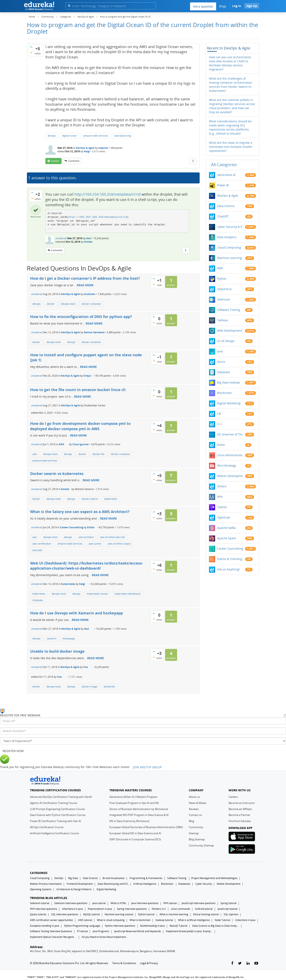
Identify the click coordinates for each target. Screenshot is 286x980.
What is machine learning (174, 914)
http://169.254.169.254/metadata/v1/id (108, 194)
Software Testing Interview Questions (51, 931)
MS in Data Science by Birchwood (129, 821)
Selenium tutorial (40, 903)
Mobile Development (231, 476)
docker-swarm (90, 499)
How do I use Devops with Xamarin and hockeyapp (76, 613)
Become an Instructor (242, 803)
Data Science (226, 206)
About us (194, 797)
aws (35, 454)
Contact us (195, 815)
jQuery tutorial (38, 914)
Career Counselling (72, 527)
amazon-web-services (96, 136)
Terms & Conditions (124, 963)
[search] (69, 6)
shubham (90, 294)
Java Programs (101, 931)
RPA (220, 497)
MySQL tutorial (91, 914)
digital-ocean (69, 136)
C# (219, 414)
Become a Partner (239, 815)
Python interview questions (120, 926)
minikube (38, 600)
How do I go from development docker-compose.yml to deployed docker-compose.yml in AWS (80, 426)
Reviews (194, 809)
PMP (220, 268)
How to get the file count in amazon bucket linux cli (78, 390)
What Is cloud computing (111, 920)
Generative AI (226, 175)
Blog (191, 821)
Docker (65, 489)
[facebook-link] (232, 963)
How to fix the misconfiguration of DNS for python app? (81, 317)
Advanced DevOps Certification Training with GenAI (61, 797)
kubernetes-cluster (97, 594)
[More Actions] (193, 161)
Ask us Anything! (228, 569)
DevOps (59, 878)
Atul (89, 238)
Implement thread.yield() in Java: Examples (189, 931)
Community (196, 827)
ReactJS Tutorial (179, 926)
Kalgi (87, 151)
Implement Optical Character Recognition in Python (53, 937)
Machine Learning (229, 258)
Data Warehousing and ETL (113, 884)
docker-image (90, 687)
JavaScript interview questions (199, 903)
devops (52, 136)
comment (74, 161)
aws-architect (86, 537)
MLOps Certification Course (47, 827)
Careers (233, 797)
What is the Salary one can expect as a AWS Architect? (80, 512)
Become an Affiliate (240, 809)
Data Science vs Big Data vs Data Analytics (216, 926)
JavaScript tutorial (228, 909)
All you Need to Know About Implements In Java (105, 937)
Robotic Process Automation (46, 884)
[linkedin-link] (248, 963)
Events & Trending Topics (231, 559)
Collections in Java (245, 920)
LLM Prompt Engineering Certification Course (57, 809)
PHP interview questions (44, 909)
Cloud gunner (81, 444)
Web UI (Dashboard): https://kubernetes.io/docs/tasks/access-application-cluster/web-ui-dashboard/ (87, 566)
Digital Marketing (229, 403)
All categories (224, 165)
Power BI (223, 185)
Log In (237, 6)
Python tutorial (146, 914)
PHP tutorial (170, 903)
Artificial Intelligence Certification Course (54, 833)
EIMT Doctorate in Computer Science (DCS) (135, 839)
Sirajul (87, 376)
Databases (184, 884)
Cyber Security (204, 884)
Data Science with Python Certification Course (58, 815)
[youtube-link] (256, 963)
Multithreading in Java (152, 926)
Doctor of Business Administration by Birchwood (139, 809)
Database (224, 372)
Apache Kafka (226, 528)
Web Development (230, 331)
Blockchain (224, 393)
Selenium (224, 299)
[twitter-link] (240, 963)
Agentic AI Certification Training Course (53, 803)
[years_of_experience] (143, 741)
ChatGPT (223, 216)
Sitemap (194, 833)
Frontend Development (80, 884)
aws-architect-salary (119, 544)
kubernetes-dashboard (127, 594)
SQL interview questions (65, 914)
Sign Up (252, 6)
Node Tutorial (222, 920)
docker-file (98, 454)
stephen (103, 148)
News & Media (197, 803)
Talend (222, 507)
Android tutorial (204, 909)
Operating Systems (41, 889)
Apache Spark (227, 538)
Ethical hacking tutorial (206, 914)
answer (55, 161)
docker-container (91, 304)
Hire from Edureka (240, 821)
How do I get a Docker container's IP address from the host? (85, 278)
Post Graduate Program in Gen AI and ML (134, 803)
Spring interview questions (132, 909)
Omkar (88, 242)
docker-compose (120, 454)
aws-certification (42, 544)
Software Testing (229, 310)
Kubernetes (68, 584)
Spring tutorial (228, 903)
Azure (221, 362)
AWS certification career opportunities (52, 920)
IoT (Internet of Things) (231, 434)
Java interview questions (145, 903)
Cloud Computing (229, 247)
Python (222, 279)
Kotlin (221, 445)
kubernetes (111, 499)
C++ (220, 424)
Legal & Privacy (149, 963)
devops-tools (68, 304)
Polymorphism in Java (100, 909)
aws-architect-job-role (112, 537)
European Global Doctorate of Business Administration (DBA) (146, 827)
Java (220, 351)
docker (51, 304)
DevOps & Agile (85, 148)
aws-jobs (37, 550)
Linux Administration (231, 455)
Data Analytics (227, 237)
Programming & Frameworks (146, 878)
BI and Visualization (114, 878)
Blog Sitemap (197, 839)
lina (85, 667)
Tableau (223, 320)
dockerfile (109, 687)
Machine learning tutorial (119, 914)
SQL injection (231, 914)
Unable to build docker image (57, 651)
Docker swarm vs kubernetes (57, 474)
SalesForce (224, 289)
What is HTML (118, 903)
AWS (61, 444)
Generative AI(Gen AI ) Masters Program (133, 797)
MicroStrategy (227, 465)
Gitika (91, 527)
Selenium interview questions (71, 903)
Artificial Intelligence (145, 884)
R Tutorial (82, 931)
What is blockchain (140, 920)
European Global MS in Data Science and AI (135, 833)
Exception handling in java (45, 926)
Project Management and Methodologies (214, 878)
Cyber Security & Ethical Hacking (231, 227)
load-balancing (123, 136)
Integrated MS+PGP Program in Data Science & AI (139, 815)
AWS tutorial (85, 920)
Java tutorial (99, 903)
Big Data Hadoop (229, 382)
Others (222, 486)
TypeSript (224, 517)
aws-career (95, 544)
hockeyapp (69, 639)
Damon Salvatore (94, 332)
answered (61, 238)
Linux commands (180, 909)
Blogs (223, 6)
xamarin (52, 639)
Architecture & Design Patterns (74, 889)
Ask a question (203, 6)
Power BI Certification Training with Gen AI (56, 821)
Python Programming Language (82, 926)
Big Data (73, 878)
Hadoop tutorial (164, 920)
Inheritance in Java (73, 909)
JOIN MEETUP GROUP (147, 767)
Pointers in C (159, 909)
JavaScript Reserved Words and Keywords (137, 931)
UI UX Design (226, 341)
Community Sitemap (201, 845)
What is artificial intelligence (194, 920)
